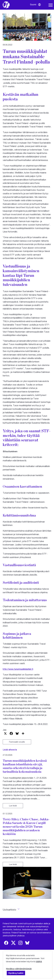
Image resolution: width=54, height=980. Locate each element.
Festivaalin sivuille (17, 742)
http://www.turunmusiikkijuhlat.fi (18, 669)
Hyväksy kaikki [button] (16, 973)
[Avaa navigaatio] (51, 5)
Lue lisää (13, 806)
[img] (6, 943)
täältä (39, 961)
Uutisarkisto (9, 910)
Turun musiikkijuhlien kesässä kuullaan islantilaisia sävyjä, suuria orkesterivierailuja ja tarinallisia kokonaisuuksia (25, 766)
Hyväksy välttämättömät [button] (19, 969)
